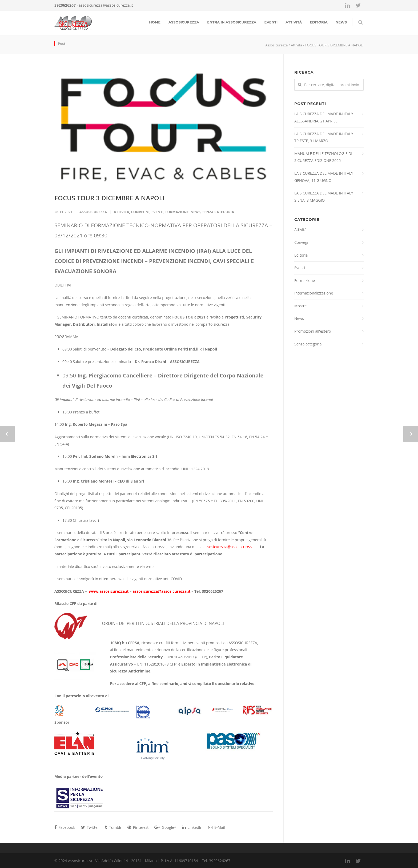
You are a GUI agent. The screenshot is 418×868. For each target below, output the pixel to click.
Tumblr (113, 827)
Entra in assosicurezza (232, 22)
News (196, 212)
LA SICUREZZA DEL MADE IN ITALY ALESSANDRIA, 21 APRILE (324, 117)
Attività (294, 22)
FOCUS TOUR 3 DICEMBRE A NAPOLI (109, 198)
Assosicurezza (184, 22)
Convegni (140, 212)
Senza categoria (218, 212)
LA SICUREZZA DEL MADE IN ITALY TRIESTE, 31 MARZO (324, 137)
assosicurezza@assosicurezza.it (106, 5)
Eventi (271, 22)
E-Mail (216, 827)
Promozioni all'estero (313, 331)
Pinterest (138, 827)
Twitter (90, 827)
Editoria (319, 22)
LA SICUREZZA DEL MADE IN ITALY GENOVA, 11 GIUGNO (324, 177)
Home (155, 22)
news (341, 22)
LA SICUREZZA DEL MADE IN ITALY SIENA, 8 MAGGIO (324, 197)
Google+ (165, 827)
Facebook (65, 827)
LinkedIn (192, 827)
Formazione (177, 212)
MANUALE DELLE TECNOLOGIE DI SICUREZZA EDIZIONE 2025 (323, 157)
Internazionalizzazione (314, 293)
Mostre (300, 306)
